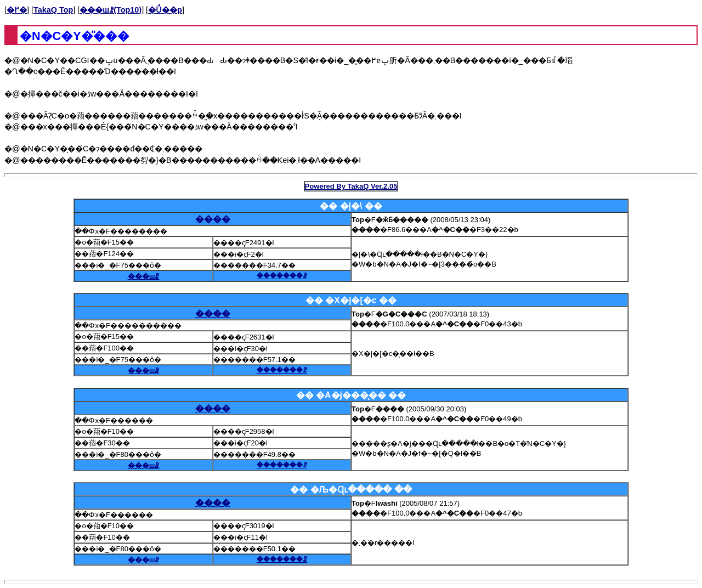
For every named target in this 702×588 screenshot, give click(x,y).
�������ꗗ (282, 276)
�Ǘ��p (165, 10)
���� (213, 219)
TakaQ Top (53, 10)
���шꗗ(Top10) (111, 10)
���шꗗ (144, 276)
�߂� (17, 10)
